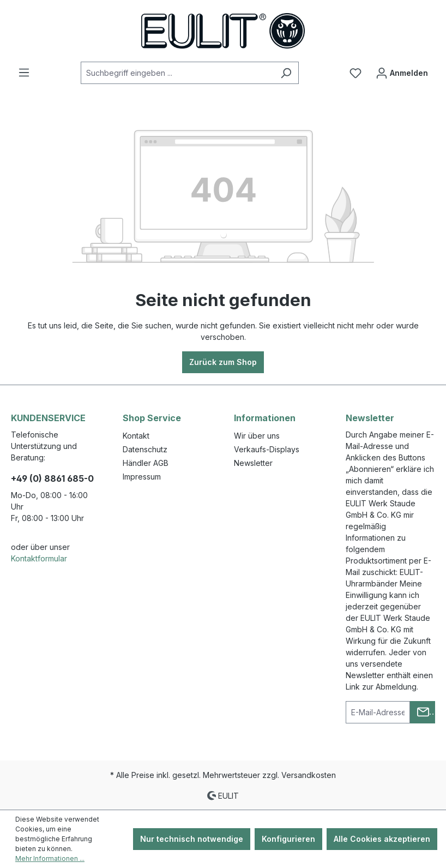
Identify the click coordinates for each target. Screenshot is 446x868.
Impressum (142, 477)
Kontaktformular (39, 558)
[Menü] (24, 73)
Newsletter (253, 463)
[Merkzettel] (355, 73)
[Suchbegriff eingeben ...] (177, 73)
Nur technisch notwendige (192, 839)
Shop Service (152, 418)
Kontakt (136, 436)
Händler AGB (146, 463)
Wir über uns (257, 436)
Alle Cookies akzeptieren (382, 839)
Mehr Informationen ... (50, 858)
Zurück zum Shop (223, 362)
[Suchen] (286, 73)
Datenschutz (145, 449)
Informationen (265, 418)
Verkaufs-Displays (267, 449)
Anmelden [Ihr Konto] (402, 71)
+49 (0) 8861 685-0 (52, 478)
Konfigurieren (288, 839)
